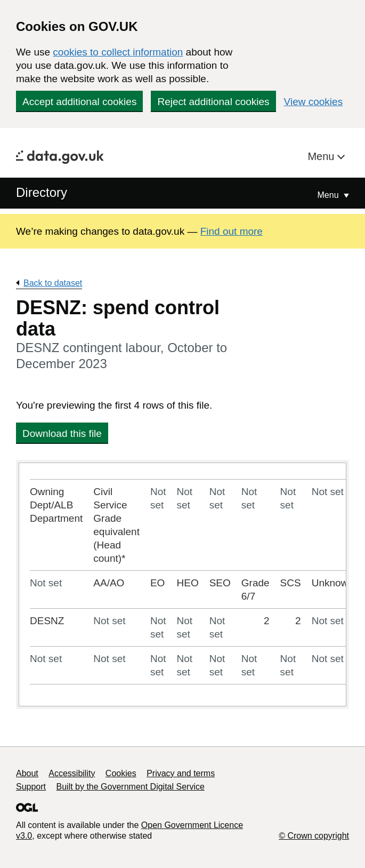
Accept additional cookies (79, 102)
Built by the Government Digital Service (131, 787)
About (27, 773)
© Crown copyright (314, 836)
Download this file (62, 433)
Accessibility (72, 773)
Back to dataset (53, 283)
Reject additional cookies (213, 102)
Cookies (121, 773)
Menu (322, 156)
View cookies (314, 102)
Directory (42, 192)
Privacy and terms (181, 773)
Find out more (232, 231)
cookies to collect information (118, 52)
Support (31, 787)
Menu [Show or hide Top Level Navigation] (329, 195)
